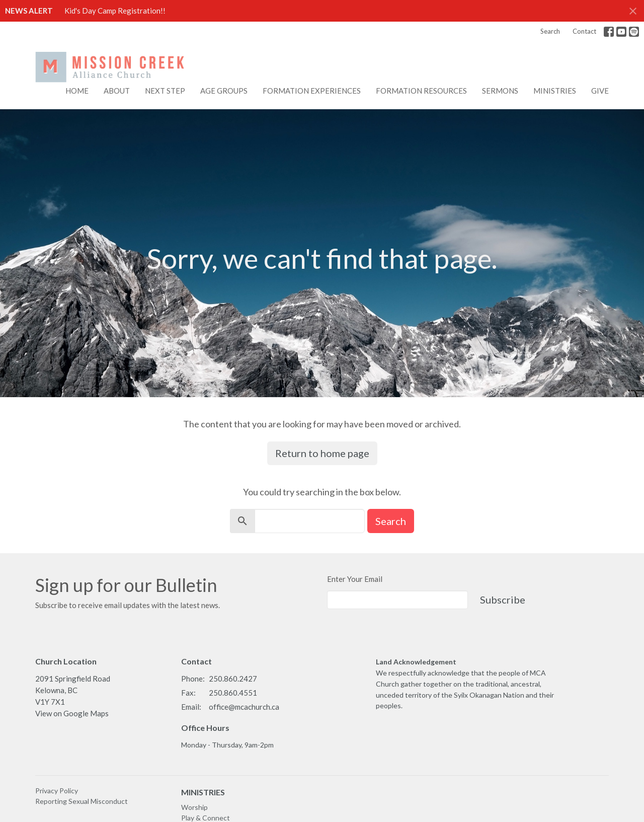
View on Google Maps (72, 713)
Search (550, 31)
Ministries (555, 91)
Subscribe (503, 600)
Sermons (500, 91)
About (117, 91)
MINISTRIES (203, 792)
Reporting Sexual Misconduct (82, 801)
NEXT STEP (165, 91)
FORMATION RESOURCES (421, 91)
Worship (194, 807)
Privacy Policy (57, 791)
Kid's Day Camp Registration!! (115, 11)
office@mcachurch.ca (244, 707)
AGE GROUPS (224, 91)
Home (77, 91)
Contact (584, 31)
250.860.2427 (233, 679)
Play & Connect (206, 818)
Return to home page (322, 453)
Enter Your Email (355, 579)
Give (600, 91)
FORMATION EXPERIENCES (312, 91)
